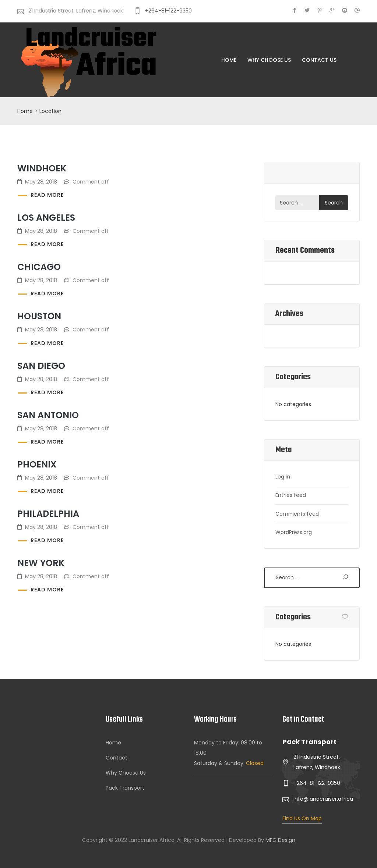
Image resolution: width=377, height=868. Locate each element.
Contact (117, 758)
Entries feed (291, 495)
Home (229, 60)
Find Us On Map (302, 818)
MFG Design (280, 840)
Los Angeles (46, 218)
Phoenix (37, 464)
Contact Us (319, 60)
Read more (47, 195)
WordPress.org (294, 532)
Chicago (39, 267)
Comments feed (297, 514)
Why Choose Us (269, 60)
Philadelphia (48, 514)
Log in (283, 477)
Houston (39, 316)
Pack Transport (125, 788)
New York (41, 563)
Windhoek (42, 168)
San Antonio (48, 415)
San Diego (41, 366)
